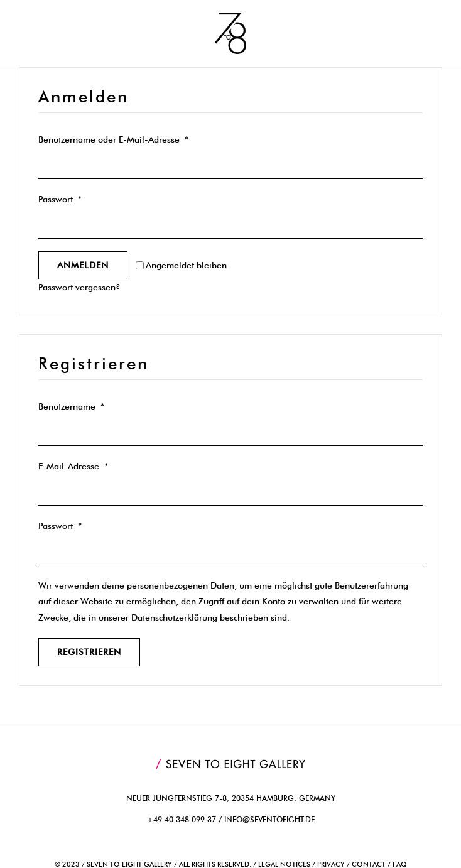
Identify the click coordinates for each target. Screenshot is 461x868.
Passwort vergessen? (79, 287)
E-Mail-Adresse (73, 466)
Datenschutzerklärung (174, 617)
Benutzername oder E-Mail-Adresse (113, 139)
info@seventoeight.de (269, 819)
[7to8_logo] (230, 17)
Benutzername (71, 406)
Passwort (60, 199)
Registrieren (89, 652)
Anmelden (83, 265)
